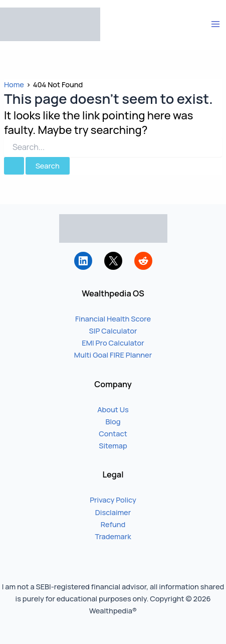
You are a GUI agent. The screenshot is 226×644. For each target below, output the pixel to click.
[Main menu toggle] (215, 24)
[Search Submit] (14, 166)
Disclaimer (113, 512)
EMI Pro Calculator (113, 343)
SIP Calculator (113, 331)
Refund (113, 524)
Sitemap (113, 445)
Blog (113, 421)
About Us (113, 409)
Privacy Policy (113, 500)
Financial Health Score (113, 318)
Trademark (113, 536)
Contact (113, 433)
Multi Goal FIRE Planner (113, 355)
